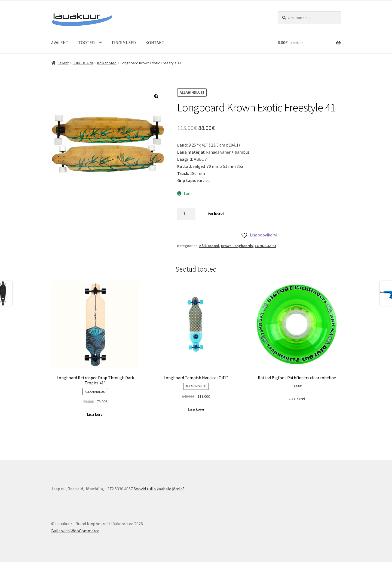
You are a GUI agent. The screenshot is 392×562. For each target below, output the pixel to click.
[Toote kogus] (186, 214)
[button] (156, 96)
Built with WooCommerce (75, 531)
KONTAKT (155, 42)
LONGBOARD (83, 63)
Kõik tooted (107, 63)
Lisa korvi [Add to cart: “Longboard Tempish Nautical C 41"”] (196, 409)
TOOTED (86, 42)
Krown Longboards (237, 246)
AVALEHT (60, 42)
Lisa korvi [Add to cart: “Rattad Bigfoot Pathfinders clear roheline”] (297, 399)
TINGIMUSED (124, 42)
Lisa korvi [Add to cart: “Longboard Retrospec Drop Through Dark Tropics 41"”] (95, 414)
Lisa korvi (215, 214)
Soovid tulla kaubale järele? (159, 489)
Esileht (63, 63)
